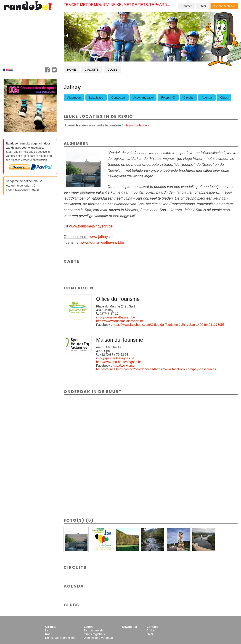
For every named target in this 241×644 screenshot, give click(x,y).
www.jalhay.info (102, 237)
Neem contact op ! (138, 125)
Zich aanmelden (95, 630)
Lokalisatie (96, 98)
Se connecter (224, 6)
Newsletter (130, 627)
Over (203, 6)
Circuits (92, 70)
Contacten (118, 98)
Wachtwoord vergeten (98, 638)
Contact (187, 6)
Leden (88, 627)
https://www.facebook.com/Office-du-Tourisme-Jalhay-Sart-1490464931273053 (169, 325)
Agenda (207, 98)
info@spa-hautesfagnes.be (115, 358)
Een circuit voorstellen (60, 638)
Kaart (49, 634)
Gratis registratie (95, 634)
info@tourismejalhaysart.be (116, 317)
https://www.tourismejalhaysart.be (120, 321)
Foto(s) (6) (168, 98)
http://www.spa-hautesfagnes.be (119, 362)
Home (72, 70)
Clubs (112, 70)
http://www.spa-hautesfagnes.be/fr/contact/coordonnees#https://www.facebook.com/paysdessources (156, 367)
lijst (47, 630)
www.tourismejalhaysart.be (91, 226)
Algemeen (74, 98)
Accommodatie (143, 98)
